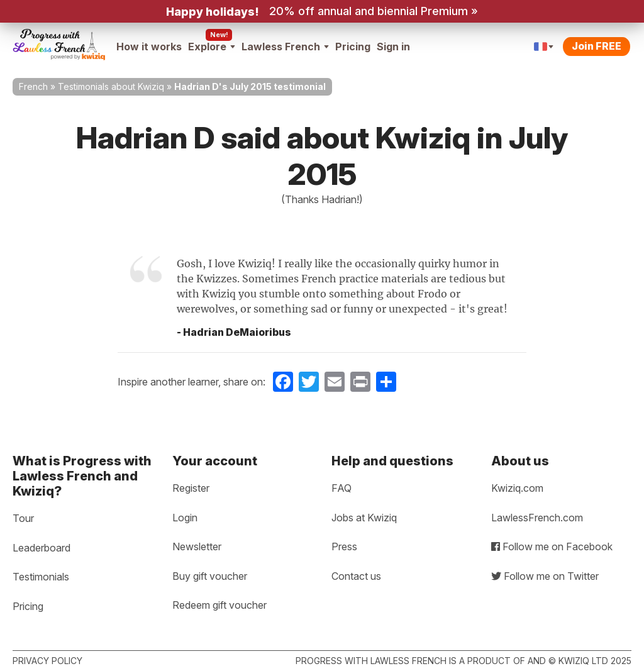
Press (344, 546)
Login (185, 518)
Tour (23, 518)
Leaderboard (42, 548)
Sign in (393, 47)
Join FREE (597, 46)
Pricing (353, 47)
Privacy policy (47, 661)
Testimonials (41, 577)
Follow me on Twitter (545, 576)
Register (191, 488)
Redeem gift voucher (219, 605)
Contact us (356, 576)
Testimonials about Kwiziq (111, 86)
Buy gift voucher (210, 576)
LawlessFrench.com (537, 518)
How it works (149, 47)
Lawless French (285, 47)
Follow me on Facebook (552, 546)
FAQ (341, 488)
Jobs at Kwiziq (364, 518)
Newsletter (197, 546)
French (33, 86)
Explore (212, 47)
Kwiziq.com (517, 488)
